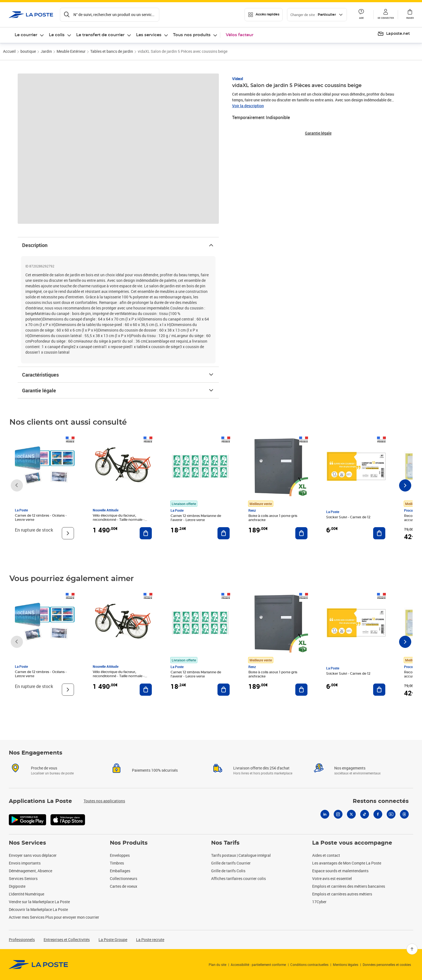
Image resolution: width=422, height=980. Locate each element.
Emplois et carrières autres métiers (342, 894)
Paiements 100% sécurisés (155, 770)
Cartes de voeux (124, 886)
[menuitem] (394, 34)
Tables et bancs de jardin (112, 51)
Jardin (46, 51)
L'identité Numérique (26, 894)
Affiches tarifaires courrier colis (238, 878)
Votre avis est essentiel (332, 878)
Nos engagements (350, 768)
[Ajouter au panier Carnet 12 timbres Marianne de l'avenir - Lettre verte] (224, 533)
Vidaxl (238, 79)
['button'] (31, 15)
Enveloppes (120, 855)
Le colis (57, 35)
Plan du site (217, 965)
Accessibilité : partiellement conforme (258, 965)
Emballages (120, 871)
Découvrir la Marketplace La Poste (38, 909)
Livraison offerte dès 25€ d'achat (261, 768)
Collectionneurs (124, 878)
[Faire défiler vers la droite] (405, 485)
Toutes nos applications (104, 801)
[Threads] (404, 814)
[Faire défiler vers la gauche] (17, 485)
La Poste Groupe (113, 940)
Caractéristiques (118, 375)
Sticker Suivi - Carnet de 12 (348, 517)
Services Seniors (23, 878)
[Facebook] (378, 814)
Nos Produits (129, 843)
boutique (28, 51)
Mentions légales (346, 965)
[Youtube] (391, 814)
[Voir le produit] (68, 533)
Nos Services (27, 843)
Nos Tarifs (225, 843)
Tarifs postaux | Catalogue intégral (241, 855)
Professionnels (22, 940)
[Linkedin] (325, 814)
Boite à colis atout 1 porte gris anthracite (273, 518)
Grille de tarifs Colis (228, 871)
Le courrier (26, 35)
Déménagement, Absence (30, 871)
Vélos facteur (240, 35)
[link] (39, 965)
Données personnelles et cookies (387, 965)
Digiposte (17, 886)
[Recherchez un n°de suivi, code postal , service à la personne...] (110, 15)
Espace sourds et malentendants (340, 871)
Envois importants (25, 863)
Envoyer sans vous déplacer (33, 855)
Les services (149, 35)
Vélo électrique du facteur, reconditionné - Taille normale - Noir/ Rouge (119, 520)
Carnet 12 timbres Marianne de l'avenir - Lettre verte (196, 518)
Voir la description (248, 106)
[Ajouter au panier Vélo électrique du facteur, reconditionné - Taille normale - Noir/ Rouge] (146, 533)
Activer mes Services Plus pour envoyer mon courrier (54, 917)
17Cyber (319, 902)
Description (118, 245)
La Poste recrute (150, 940)
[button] (386, 15)
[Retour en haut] (412, 949)
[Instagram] (338, 814)
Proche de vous (44, 768)
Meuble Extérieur (71, 51)
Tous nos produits (192, 35)
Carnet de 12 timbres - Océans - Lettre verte (41, 518)
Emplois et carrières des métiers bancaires (349, 886)
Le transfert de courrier (100, 35)
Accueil (9, 51)
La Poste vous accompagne (352, 843)
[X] (351, 814)
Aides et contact (326, 855)
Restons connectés (381, 801)
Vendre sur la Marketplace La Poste (39, 902)
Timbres (117, 863)
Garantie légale (118, 390)
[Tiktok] (365, 814)
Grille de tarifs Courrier (231, 863)
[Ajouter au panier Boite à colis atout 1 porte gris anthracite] (301, 533)
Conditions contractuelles (309, 965)
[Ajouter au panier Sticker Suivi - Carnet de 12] (379, 533)
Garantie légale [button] (318, 133)
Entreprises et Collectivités (67, 940)
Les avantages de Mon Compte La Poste (347, 863)
